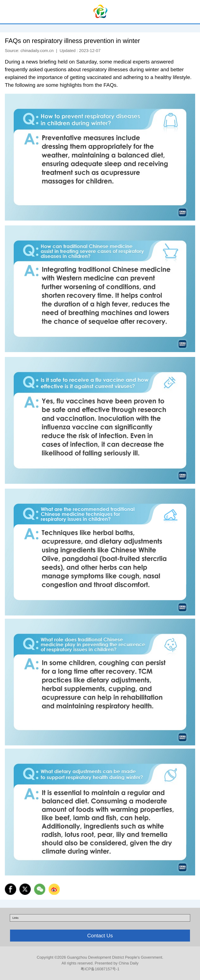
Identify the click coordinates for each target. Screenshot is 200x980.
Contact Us (100, 936)
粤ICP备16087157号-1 (100, 969)
